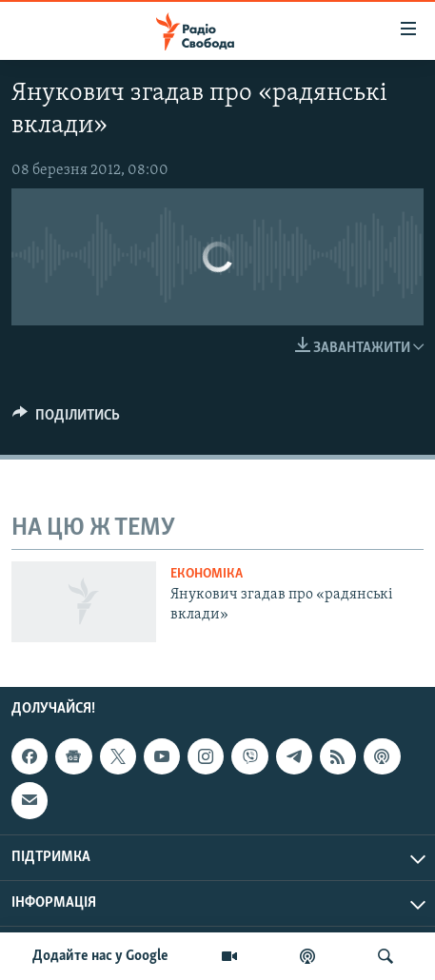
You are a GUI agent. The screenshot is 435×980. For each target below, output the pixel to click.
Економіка (207, 574)
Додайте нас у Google (100, 956)
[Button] (66, 420)
